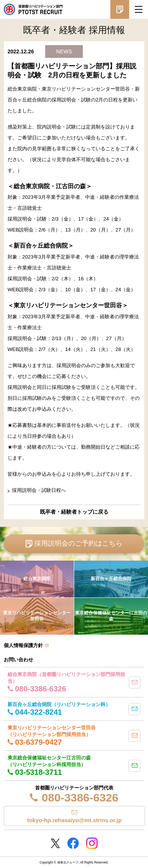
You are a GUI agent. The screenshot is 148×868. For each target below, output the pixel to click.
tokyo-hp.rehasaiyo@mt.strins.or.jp (74, 820)
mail (135, 682)
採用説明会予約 (120, 9)
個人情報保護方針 (23, 645)
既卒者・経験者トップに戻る (74, 512)
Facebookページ (73, 843)
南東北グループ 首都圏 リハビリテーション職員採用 (33, 9)
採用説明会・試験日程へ (39, 490)
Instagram (92, 843)
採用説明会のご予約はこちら (78, 543)
